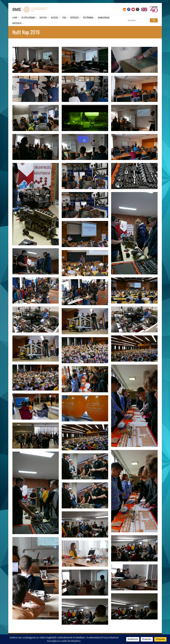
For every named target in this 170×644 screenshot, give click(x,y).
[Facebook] (129, 9)
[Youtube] (133, 9)
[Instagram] (138, 9)
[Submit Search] (154, 20)
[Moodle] (125, 9)
